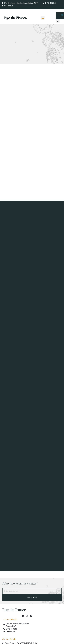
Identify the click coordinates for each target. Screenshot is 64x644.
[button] (43, 18)
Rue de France (15, 18)
